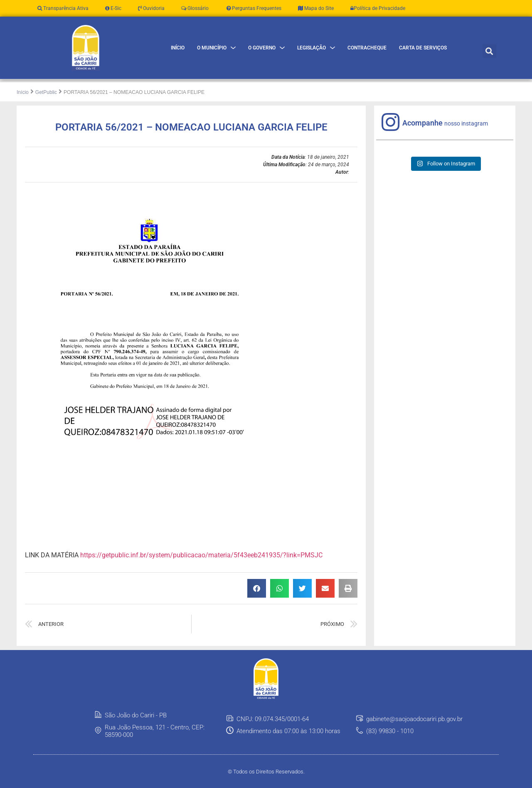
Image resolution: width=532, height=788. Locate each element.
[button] (489, 51)
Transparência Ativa (63, 8)
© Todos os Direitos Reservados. (266, 772)
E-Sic (113, 8)
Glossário (195, 8)
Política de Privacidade (378, 8)
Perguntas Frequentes (253, 8)
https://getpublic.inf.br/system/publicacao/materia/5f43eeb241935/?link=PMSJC (201, 555)
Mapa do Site (316, 8)
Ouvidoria (151, 8)
